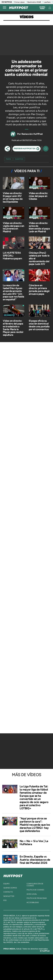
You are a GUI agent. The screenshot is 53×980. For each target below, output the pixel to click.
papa (8, 159)
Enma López (20, 2)
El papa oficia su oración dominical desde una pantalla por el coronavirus (39, 325)
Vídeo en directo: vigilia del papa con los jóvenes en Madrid (13, 227)
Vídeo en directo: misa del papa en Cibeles (38, 196)
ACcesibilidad (33, 902)
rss (5, 900)
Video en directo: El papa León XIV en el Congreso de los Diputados (13, 197)
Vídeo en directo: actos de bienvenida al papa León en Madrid (39, 227)
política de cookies (35, 890)
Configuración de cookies (35, 885)
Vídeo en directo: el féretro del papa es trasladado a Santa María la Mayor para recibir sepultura (13, 328)
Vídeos (27, 17)
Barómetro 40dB (34, 2)
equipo (6, 884)
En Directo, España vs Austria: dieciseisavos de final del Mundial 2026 (35, 860)
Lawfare (47, 2)
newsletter (9, 896)
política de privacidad (37, 898)
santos (19, 159)
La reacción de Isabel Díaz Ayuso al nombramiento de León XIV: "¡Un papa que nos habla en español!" (13, 292)
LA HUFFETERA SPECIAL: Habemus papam (12, 256)
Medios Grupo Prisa (27, 972)
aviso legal (32, 894)
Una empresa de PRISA (27, 965)
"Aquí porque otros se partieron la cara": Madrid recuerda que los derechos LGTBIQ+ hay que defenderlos (35, 825)
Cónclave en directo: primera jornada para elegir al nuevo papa (39, 290)
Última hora (42, 8)
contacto (8, 892)
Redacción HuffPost (32, 134)
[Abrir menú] (5, 8)
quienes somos (10, 888)
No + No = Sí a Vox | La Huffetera (34, 843)
